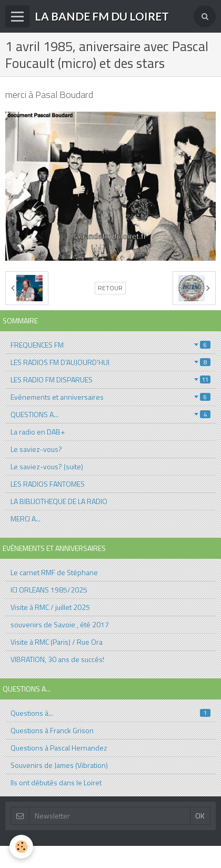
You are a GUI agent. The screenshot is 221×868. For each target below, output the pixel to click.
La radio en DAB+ (38, 432)
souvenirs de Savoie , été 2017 (60, 624)
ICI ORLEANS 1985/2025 (49, 590)
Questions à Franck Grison (52, 730)
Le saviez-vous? (36, 449)
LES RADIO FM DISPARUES (110, 379)
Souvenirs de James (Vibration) (59, 765)
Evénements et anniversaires (110, 397)
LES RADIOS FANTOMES (48, 484)
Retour (110, 288)
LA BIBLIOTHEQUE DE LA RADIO (59, 501)
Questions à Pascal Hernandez (59, 748)
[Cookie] (21, 847)
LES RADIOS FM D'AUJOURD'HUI (110, 362)
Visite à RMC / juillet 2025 (50, 607)
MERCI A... (26, 519)
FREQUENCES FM (110, 345)
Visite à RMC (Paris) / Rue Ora (57, 642)
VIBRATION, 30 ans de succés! (57, 659)
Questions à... (110, 713)
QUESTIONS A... (110, 414)
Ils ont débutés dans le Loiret (56, 782)
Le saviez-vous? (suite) (47, 466)
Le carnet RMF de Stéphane (54, 572)
